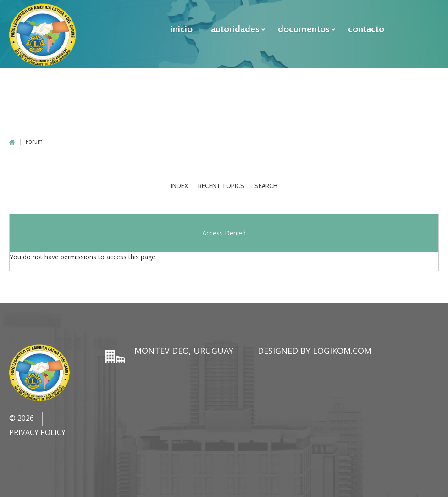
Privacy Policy (37, 432)
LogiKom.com (342, 351)
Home (12, 142)
